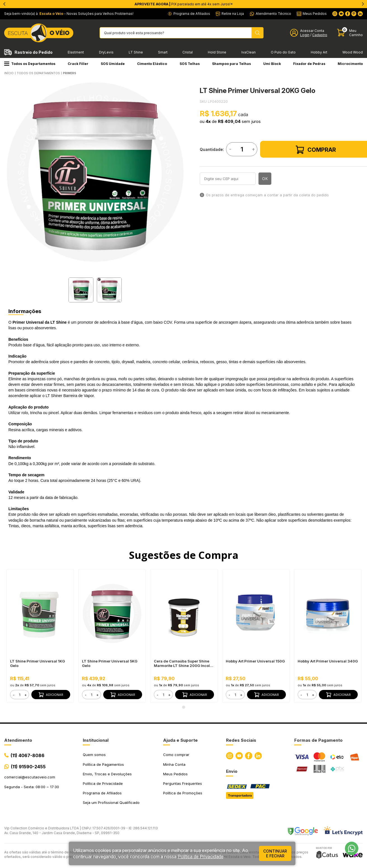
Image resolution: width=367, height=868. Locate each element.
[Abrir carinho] (350, 33)
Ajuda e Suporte (180, 740)
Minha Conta (174, 764)
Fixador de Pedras (309, 64)
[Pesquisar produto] (257, 33)
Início (9, 73)
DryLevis (106, 52)
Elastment (76, 52)
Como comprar (176, 755)
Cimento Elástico (152, 64)
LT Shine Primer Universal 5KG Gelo (110, 663)
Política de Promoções (183, 793)
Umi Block (272, 64)
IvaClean (249, 52)
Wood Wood (353, 52)
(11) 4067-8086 (28, 755)
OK (265, 179)
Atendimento (18, 740)
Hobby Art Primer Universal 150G (255, 661)
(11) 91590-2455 (28, 767)
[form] (20, 695)
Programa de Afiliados (102, 793)
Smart (163, 52)
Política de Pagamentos (103, 764)
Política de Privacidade (103, 783)
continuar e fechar (275, 853)
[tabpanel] (95, 172)
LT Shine (136, 52)
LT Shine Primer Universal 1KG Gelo (37, 663)
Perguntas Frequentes (183, 783)
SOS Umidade (113, 64)
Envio (232, 771)
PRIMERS (70, 73)
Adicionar (51, 695)
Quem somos (94, 755)
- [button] (14, 695)
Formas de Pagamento (318, 740)
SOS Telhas (190, 64)
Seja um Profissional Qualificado (111, 802)
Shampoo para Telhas (231, 64)
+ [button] (26, 695)
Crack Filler (78, 64)
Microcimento (350, 64)
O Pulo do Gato (283, 52)
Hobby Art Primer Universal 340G (328, 661)
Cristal (188, 52)
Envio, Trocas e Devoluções (107, 774)
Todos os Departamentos (30, 64)
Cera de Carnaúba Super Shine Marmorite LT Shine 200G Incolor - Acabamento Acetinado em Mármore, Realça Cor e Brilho (184, 663)
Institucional (96, 740)
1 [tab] (183, 707)
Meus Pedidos (175, 774)
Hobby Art (319, 52)
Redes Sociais (241, 740)
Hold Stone (217, 52)
